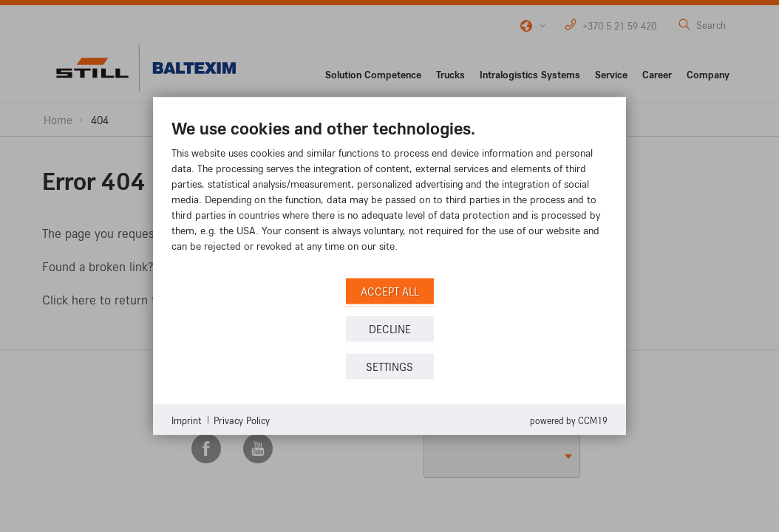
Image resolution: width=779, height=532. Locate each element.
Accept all (390, 291)
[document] (389, 196)
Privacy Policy (242, 419)
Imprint (187, 419)
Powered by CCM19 (569, 420)
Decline (390, 328)
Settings (389, 366)
